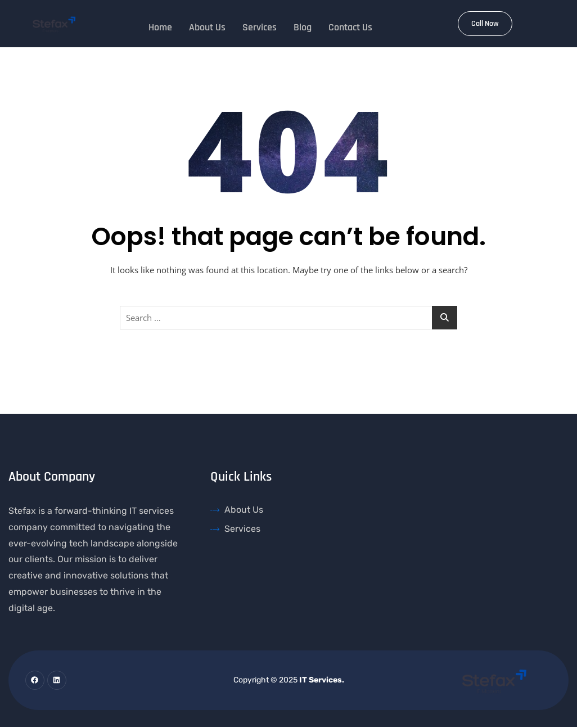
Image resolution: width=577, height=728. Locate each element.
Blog (303, 26)
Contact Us (350, 26)
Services (260, 26)
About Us (207, 26)
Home (160, 26)
